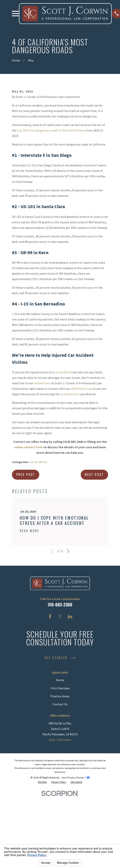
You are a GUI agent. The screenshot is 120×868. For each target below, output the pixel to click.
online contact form (28, 509)
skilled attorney (81, 451)
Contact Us (60, 767)
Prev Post (26, 537)
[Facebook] (50, 679)
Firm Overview (60, 751)
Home (60, 742)
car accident (63, 435)
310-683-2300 (60, 667)
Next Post (94, 537)
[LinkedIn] (70, 679)
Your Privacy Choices (76, 840)
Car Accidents (38, 524)
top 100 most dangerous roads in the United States (51, 193)
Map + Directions (60, 802)
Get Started (60, 720)
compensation (70, 456)
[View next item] (68, 613)
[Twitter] (60, 679)
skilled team (42, 446)
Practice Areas (60, 759)
